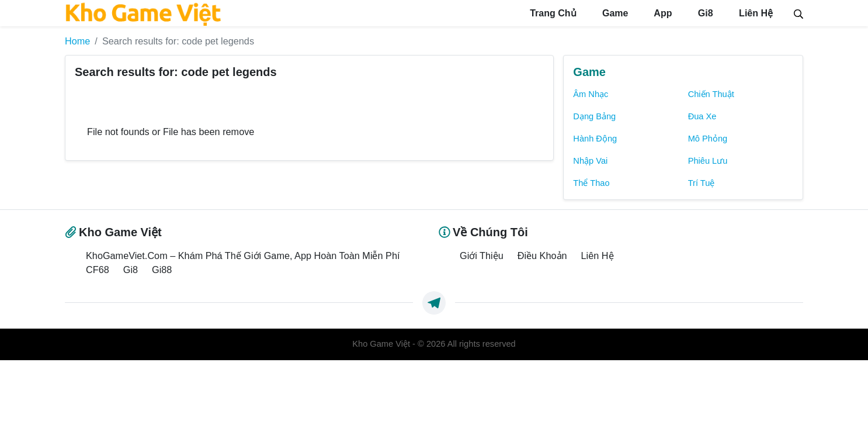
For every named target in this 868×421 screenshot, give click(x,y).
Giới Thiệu (482, 256)
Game (614, 13)
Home (77, 41)
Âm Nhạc (591, 94)
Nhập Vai (590, 161)
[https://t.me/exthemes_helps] (434, 303)
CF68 (98, 270)
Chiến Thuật (711, 94)
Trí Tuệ (702, 183)
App (662, 13)
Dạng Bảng (594, 116)
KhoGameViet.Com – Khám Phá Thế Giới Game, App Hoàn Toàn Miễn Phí (243, 256)
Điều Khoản (542, 256)
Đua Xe (702, 116)
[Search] (798, 13)
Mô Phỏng (708, 139)
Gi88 (162, 270)
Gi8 (704, 13)
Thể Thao (591, 183)
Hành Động (595, 139)
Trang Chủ (552, 13)
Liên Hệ (755, 13)
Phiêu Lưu (708, 161)
